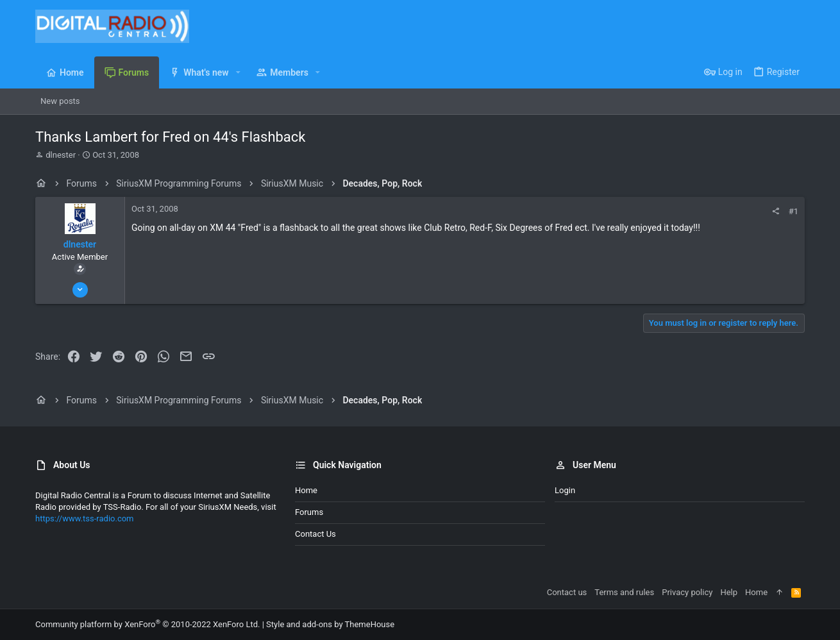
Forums (309, 512)
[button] (238, 72)
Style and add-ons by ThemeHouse (330, 624)
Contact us (315, 534)
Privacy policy (687, 592)
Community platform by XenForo (147, 624)
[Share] (776, 211)
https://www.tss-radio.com (85, 518)
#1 (794, 211)
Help (729, 592)
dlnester (61, 155)
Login (565, 490)
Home (306, 490)
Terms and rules (624, 592)
